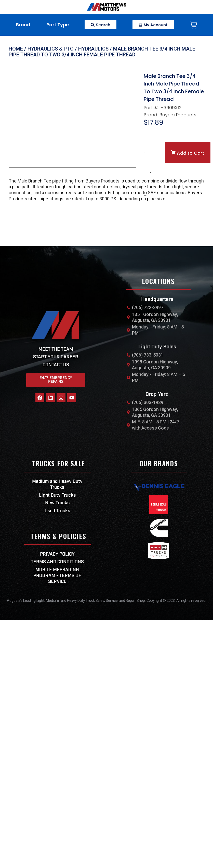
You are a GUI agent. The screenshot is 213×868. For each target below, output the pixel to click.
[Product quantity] (153, 174)
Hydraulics (93, 49)
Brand (23, 25)
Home (16, 49)
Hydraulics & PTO (51, 49)
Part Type (58, 25)
